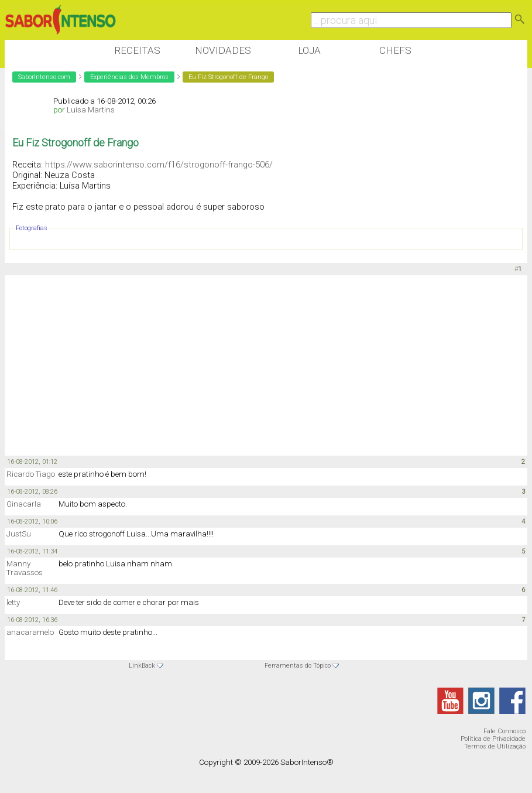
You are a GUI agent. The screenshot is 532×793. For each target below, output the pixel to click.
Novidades (223, 50)
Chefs (395, 50)
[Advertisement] (218, 366)
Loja (309, 50)
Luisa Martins (91, 110)
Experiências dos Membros (129, 77)
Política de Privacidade (493, 739)
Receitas (137, 50)
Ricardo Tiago (31, 474)
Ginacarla (24, 504)
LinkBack (142, 666)
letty (13, 602)
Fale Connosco (504, 731)
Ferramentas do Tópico (298, 666)
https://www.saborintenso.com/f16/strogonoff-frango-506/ (159, 165)
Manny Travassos (25, 568)
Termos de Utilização (495, 746)
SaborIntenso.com (44, 77)
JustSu (19, 534)
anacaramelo (30, 632)
